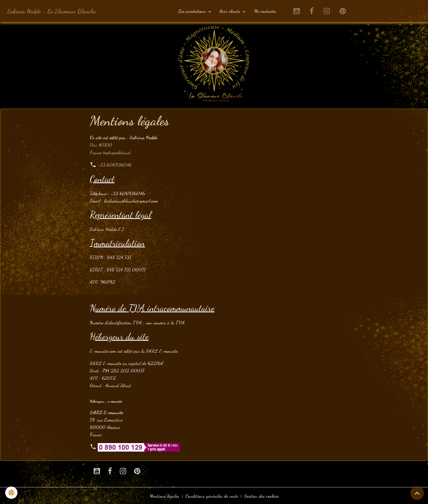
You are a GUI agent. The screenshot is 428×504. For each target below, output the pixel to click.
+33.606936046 (115, 164)
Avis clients (231, 11)
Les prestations (193, 11)
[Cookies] (12, 493)
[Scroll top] (417, 493)
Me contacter (265, 11)
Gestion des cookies (262, 495)
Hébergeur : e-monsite (106, 401)
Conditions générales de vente (212, 495)
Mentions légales (164, 495)
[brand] (52, 11)
